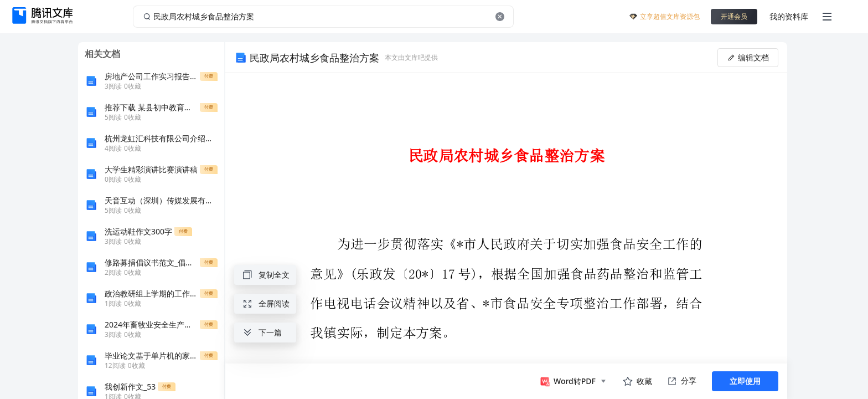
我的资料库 (789, 16)
